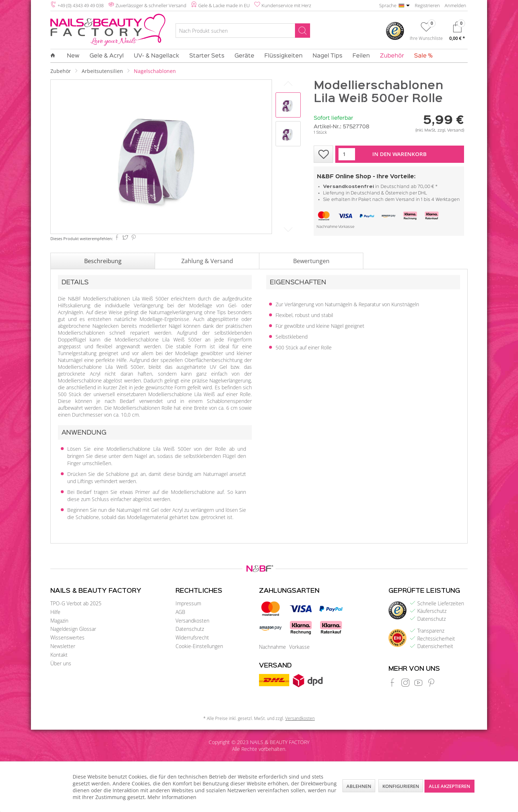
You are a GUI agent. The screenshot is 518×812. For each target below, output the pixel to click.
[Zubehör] (392, 56)
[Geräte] (244, 56)
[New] (73, 56)
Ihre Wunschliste (426, 38)
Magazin (59, 621)
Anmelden (455, 5)
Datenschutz (190, 629)
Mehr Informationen (172, 797)
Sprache (388, 5)
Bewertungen (311, 261)
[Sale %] (421, 56)
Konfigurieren (401, 786)
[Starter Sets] (207, 56)
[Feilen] (361, 56)
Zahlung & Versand (207, 261)
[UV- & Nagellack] (156, 56)
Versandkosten (192, 621)
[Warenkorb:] (457, 33)
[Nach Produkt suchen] (243, 31)
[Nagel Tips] (328, 56)
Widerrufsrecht (192, 637)
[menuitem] (243, 32)
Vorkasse (346, 227)
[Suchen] (303, 31)
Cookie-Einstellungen (199, 646)
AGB (180, 612)
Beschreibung (103, 261)
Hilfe (55, 612)
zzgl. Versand (450, 130)
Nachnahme (327, 227)
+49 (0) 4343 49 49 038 (81, 5)
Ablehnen (359, 786)
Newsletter (63, 646)
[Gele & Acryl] (107, 56)
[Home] (55, 56)
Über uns (61, 663)
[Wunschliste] (426, 33)
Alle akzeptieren (449, 786)
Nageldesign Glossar (73, 629)
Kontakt (59, 655)
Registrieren (427, 5)
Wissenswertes (67, 637)
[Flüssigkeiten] (283, 56)
